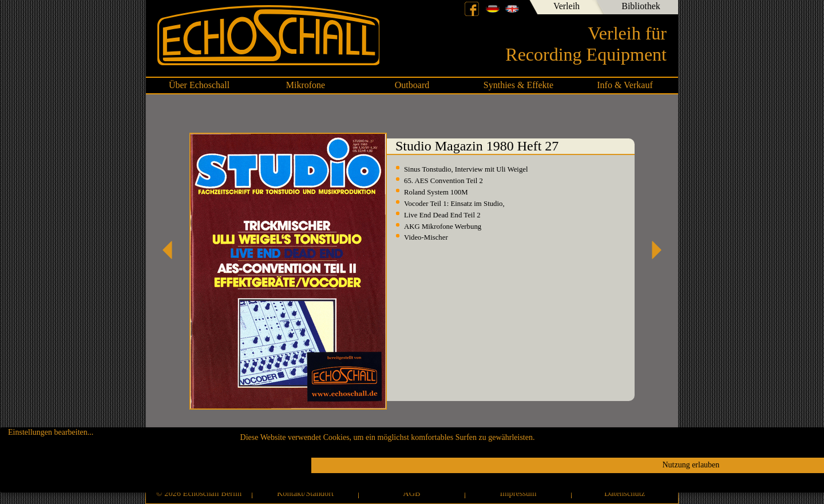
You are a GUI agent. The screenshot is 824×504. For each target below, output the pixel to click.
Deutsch (493, 9)
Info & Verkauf (625, 85)
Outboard (412, 85)
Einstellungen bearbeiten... (51, 432)
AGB (411, 493)
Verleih (566, 6)
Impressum (518, 493)
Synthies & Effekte (518, 85)
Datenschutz (625, 493)
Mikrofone (306, 85)
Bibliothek (641, 6)
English (512, 9)
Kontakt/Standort (305, 493)
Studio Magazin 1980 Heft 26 (172, 250)
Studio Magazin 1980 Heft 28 (652, 250)
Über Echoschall (199, 85)
